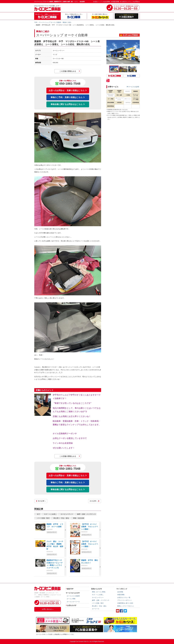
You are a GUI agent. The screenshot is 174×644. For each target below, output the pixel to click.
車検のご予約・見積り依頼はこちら (68, 97)
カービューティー (67, 514)
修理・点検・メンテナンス (86, 514)
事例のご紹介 (67, 22)
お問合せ (137, 2)
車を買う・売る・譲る (61, 518)
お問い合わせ (48, 609)
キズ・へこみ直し (50, 514)
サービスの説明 (134, 87)
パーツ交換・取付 (43, 518)
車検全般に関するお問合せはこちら (68, 104)
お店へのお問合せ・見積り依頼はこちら (68, 90)
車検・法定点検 (79, 518)
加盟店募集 (116, 2)
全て (39, 514)
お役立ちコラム (127, 2)
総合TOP (70, 589)
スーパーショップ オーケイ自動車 (50, 22)
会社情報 (107, 2)
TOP (36, 22)
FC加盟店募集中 (127, 16)
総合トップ (98, 2)
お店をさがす (72, 605)
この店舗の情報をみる (68, 71)
